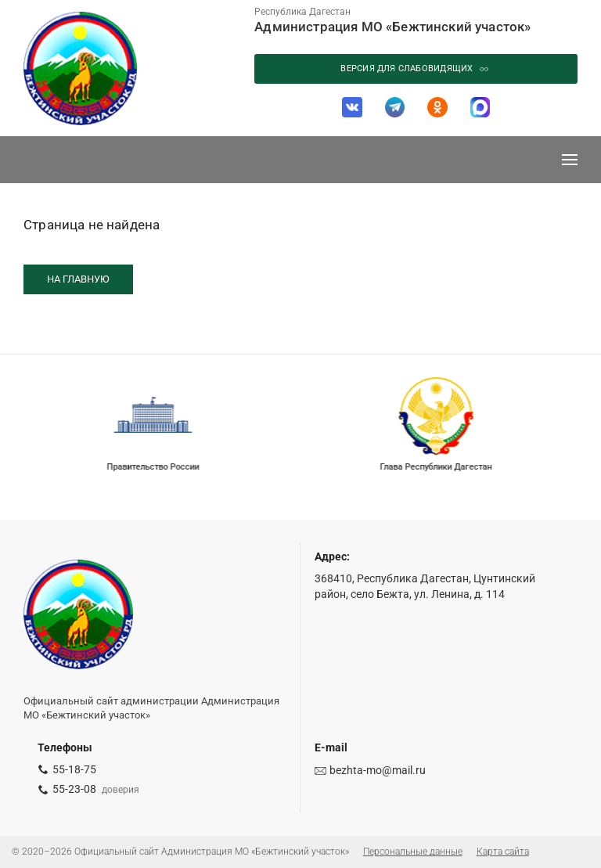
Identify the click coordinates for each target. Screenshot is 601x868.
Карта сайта (503, 852)
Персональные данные (413, 852)
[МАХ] (480, 107)
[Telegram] (394, 107)
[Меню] (570, 160)
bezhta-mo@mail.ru (378, 770)
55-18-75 (74, 769)
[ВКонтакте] (352, 107)
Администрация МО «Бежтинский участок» (392, 27)
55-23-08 (74, 789)
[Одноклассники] (437, 107)
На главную (78, 279)
